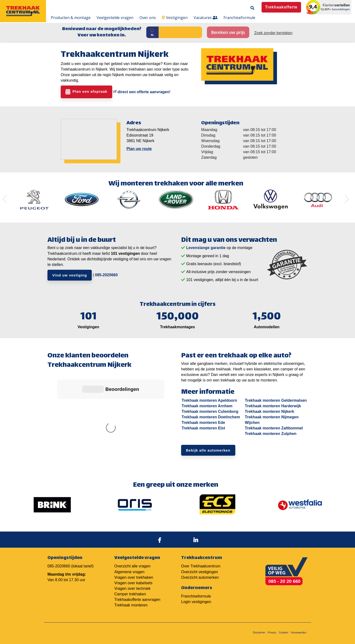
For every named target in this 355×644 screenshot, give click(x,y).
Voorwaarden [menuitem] (299, 629)
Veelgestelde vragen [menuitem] (115, 18)
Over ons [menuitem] (148, 18)
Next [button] (345, 199)
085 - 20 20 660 (285, 578)
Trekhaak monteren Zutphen (271, 434)
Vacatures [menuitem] (206, 18)
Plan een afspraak (90, 92)
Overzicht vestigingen (200, 568)
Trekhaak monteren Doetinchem (211, 417)
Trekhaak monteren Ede (203, 423)
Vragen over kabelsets (134, 580)
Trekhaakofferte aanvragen (137, 596)
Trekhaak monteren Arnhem (207, 406)
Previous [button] (7, 199)
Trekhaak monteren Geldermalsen (276, 400)
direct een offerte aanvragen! (144, 92)
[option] (34, 200)
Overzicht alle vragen (132, 563)
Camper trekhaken (130, 591)
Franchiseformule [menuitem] (239, 18)
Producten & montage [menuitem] (71, 18)
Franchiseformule (196, 593)
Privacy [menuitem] (272, 629)
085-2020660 (106, 275)
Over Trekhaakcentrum (201, 563)
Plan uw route (139, 149)
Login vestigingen (196, 598)
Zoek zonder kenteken (273, 33)
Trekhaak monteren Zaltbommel (274, 428)
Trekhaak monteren (131, 602)
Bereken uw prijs (228, 32)
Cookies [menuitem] (283, 629)
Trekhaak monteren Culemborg (210, 411)
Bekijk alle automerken (208, 450)
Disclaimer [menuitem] (259, 629)
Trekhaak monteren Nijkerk (270, 411)
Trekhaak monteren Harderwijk (273, 406)
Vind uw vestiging (70, 275)
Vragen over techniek (133, 585)
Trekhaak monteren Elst (203, 428)
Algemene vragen (129, 568)
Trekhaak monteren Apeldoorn (209, 400)
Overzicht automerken (200, 574)
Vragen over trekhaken (134, 574)
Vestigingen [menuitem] (175, 18)
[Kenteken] (180, 32)
